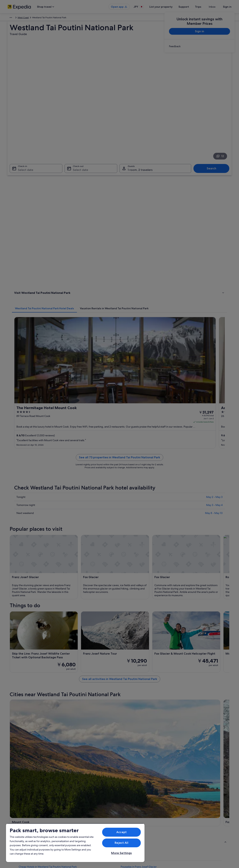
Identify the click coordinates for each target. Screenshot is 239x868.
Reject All (121, 843)
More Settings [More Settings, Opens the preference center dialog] (121, 853)
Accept (121, 832)
